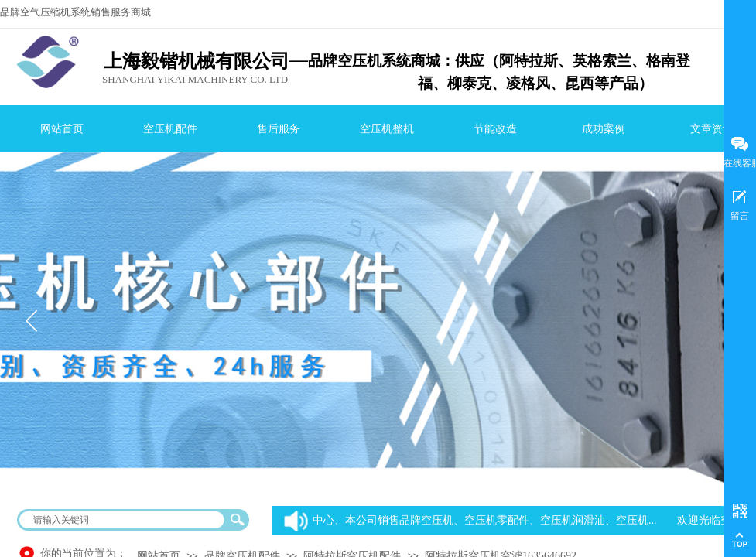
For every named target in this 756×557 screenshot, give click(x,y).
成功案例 (604, 129)
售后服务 (279, 129)
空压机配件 (170, 129)
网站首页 (62, 129)
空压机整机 (387, 129)
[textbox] (123, 520)
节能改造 (495, 129)
